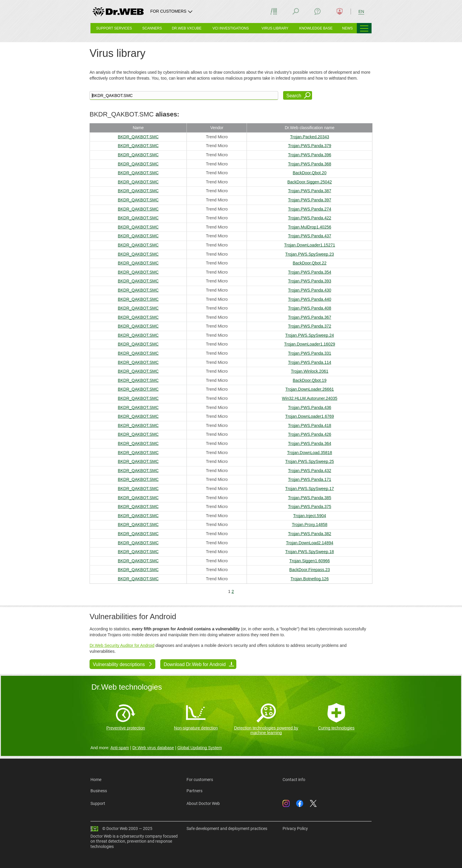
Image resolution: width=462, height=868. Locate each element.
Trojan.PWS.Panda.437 (310, 236)
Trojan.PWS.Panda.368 (310, 164)
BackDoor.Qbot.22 (310, 263)
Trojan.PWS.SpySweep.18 (310, 552)
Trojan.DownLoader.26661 (310, 389)
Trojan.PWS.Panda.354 (310, 272)
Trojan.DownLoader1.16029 (310, 344)
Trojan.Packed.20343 (310, 137)
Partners (194, 791)
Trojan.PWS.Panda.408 (310, 308)
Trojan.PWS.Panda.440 (310, 299)
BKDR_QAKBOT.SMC (138, 137)
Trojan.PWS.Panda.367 (310, 317)
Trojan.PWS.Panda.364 (310, 443)
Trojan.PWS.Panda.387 (310, 191)
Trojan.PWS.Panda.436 (310, 407)
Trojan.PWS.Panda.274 (310, 209)
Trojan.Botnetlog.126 (310, 579)
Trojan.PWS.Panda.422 (310, 218)
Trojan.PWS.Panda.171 (310, 479)
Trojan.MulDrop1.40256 (310, 227)
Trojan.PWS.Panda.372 (310, 326)
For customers (200, 780)
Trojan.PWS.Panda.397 (310, 200)
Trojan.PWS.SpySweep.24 (310, 335)
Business (99, 791)
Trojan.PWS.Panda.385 (310, 498)
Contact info (294, 780)
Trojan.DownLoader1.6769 (310, 416)
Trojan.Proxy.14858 (310, 525)
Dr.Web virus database (153, 748)
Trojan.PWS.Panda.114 (310, 362)
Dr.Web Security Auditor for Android (122, 645)
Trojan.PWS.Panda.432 (310, 471)
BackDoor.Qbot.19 (310, 380)
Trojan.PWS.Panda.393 (310, 281)
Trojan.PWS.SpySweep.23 (310, 254)
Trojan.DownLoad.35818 (310, 453)
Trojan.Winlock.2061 (310, 371)
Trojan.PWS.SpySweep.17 (310, 489)
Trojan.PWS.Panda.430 (310, 290)
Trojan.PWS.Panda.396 (310, 155)
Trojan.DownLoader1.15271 (310, 245)
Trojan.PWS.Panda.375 (310, 507)
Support (98, 803)
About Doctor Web (203, 803)
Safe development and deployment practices (227, 828)
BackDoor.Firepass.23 (310, 570)
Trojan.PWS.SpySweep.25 (310, 461)
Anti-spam (120, 748)
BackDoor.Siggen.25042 (310, 182)
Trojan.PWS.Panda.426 (310, 434)
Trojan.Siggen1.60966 (310, 561)
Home (96, 780)
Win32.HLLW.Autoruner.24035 (310, 398)
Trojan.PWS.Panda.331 (310, 353)
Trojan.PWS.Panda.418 (310, 425)
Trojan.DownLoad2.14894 (310, 543)
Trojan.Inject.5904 (310, 516)
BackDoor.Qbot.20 (310, 173)
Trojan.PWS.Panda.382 (310, 534)
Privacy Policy (295, 828)
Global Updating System (200, 748)
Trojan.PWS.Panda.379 (310, 146)
